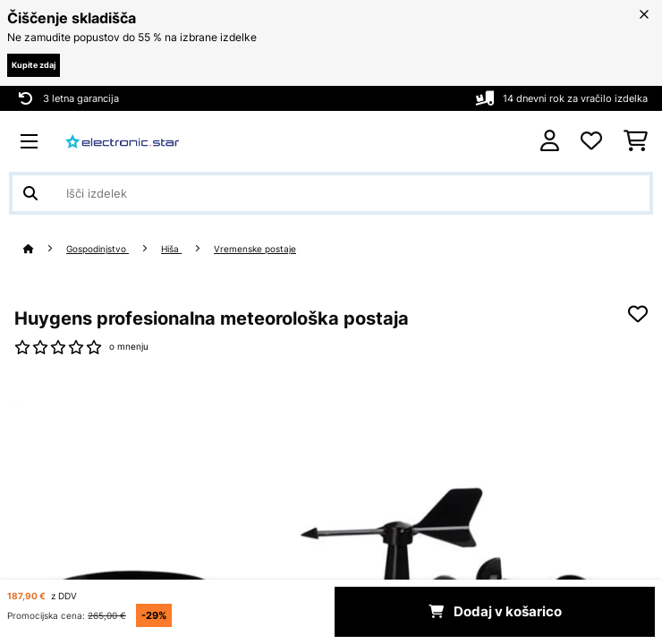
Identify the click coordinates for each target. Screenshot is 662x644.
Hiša (171, 249)
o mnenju (129, 347)
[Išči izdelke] (331, 193)
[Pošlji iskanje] (30, 193)
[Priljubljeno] (591, 141)
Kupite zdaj (34, 65)
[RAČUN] (550, 141)
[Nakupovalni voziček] (636, 141)
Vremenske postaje (255, 249)
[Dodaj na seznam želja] (638, 314)
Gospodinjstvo (98, 249)
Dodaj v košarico (495, 612)
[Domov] (45, 249)
